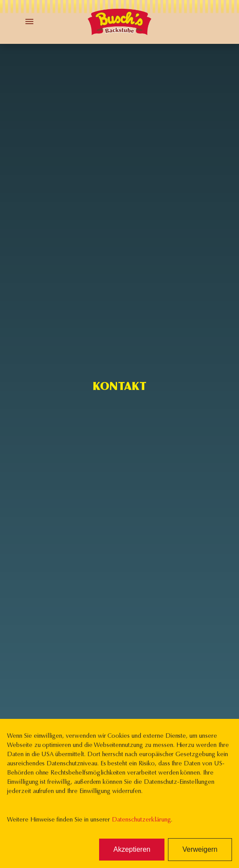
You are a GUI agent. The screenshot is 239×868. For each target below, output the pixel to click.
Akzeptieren (132, 849)
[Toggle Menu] (29, 21)
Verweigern (200, 849)
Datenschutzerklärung (141, 820)
